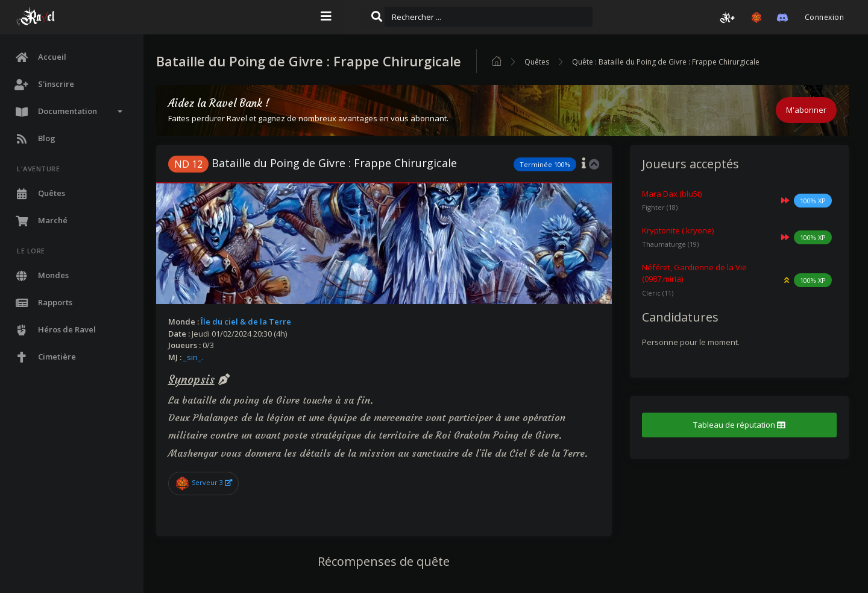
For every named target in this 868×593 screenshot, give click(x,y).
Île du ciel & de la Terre (254, 322)
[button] (728, 17)
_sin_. (201, 357)
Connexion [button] (824, 17)
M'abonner (806, 110)
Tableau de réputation (741, 425)
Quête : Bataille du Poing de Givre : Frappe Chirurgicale (674, 62)
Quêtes (545, 62)
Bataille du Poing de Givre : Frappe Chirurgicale (320, 163)
